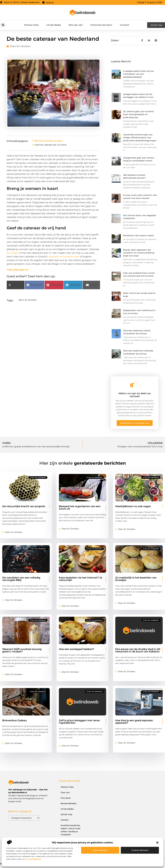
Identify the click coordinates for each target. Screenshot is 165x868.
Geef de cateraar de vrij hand (50, 145)
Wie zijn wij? (76, 25)
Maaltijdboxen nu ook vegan (133, 506)
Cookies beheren (140, 850)
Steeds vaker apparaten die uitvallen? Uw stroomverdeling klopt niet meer (139, 253)
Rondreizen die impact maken (139, 235)
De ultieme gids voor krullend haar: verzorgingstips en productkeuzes (138, 114)
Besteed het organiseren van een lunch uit (80, 508)
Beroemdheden (69, 803)
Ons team (66, 798)
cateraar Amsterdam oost (64, 257)
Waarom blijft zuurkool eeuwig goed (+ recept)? (22, 650)
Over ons (65, 792)
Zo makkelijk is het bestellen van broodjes (136, 579)
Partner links (31, 25)
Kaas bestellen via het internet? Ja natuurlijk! (81, 579)
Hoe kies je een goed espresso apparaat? (134, 722)
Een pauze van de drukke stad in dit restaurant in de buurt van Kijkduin (138, 650)
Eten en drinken (20, 46)
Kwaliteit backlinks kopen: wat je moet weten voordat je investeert (71, 830)
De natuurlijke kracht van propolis (24, 506)
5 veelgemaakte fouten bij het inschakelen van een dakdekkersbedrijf (138, 74)
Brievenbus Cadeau (15, 720)
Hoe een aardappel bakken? (76, 649)
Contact (125, 25)
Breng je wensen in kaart (48, 141)
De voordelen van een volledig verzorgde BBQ (21, 579)
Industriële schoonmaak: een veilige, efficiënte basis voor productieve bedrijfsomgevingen (140, 138)
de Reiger (13, 253)
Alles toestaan (100, 850)
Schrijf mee (66, 814)
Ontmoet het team (101, 25)
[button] (157, 843)
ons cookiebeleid (33, 859)
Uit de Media (54, 25)
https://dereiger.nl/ (18, 270)
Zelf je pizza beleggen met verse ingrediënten (79, 722)
